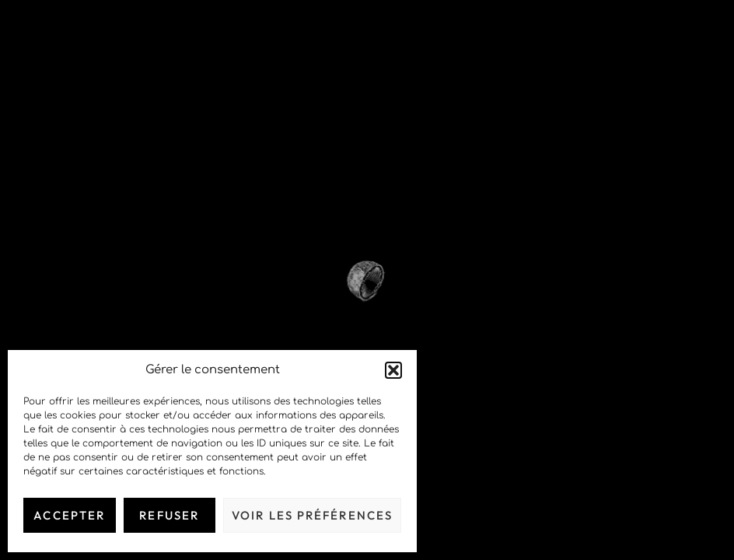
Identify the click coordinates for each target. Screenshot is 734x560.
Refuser (169, 515)
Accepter (69, 515)
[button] (393, 370)
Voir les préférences (312, 515)
